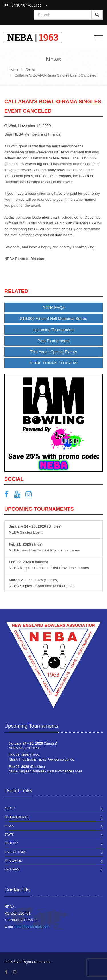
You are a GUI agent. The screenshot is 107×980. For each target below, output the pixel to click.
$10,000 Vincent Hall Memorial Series (54, 319)
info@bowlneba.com (33, 926)
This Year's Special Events (53, 352)
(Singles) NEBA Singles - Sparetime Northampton (42, 583)
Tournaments (16, 817)
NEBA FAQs (53, 307)
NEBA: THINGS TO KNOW (53, 363)
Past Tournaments (53, 341)
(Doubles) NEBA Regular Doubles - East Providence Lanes (49, 565)
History (11, 843)
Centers (12, 869)
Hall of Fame (15, 852)
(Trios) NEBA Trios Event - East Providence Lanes (44, 547)
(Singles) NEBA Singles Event (35, 529)
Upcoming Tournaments (54, 330)
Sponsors (13, 861)
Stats (9, 835)
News (9, 826)
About (10, 808)
